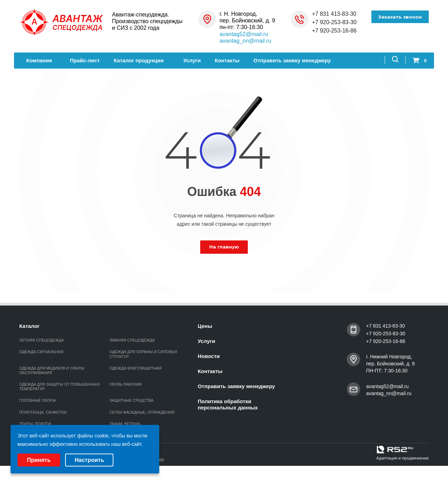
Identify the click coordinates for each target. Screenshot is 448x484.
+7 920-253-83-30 (334, 22)
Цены (205, 326)
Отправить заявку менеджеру (292, 60)
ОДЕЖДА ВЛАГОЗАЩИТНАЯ (136, 368)
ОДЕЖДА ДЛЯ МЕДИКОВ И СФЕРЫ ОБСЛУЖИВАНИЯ (52, 370)
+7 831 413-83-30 (334, 14)
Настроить (89, 460)
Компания (41, 60)
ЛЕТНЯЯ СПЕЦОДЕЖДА (41, 340)
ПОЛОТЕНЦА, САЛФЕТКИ (43, 412)
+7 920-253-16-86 (334, 31)
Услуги (192, 60)
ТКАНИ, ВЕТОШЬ (125, 424)
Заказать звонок (400, 17)
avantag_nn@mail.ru (245, 41)
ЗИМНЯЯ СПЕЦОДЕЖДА (132, 340)
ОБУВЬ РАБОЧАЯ (126, 384)
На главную (224, 247)
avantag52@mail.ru (244, 34)
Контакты (227, 60)
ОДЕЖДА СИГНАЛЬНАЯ (41, 352)
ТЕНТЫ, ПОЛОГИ (35, 424)
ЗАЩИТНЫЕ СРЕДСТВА (132, 400)
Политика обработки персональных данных (228, 404)
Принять (39, 460)
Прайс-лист (85, 60)
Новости (209, 356)
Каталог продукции (142, 60)
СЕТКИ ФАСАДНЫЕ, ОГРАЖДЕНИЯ (142, 412)
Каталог (29, 326)
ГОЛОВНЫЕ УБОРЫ (38, 400)
